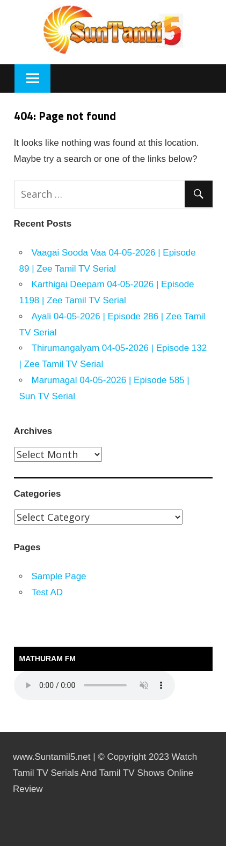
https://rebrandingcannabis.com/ (5, 846)
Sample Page (59, 576)
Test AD (48, 592)
